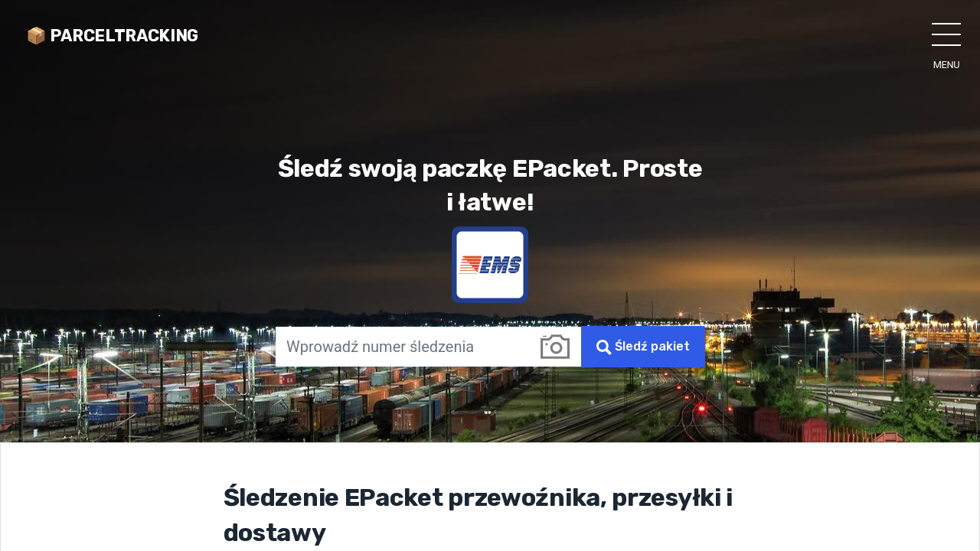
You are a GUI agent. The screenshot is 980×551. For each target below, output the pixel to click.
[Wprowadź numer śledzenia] (402, 347)
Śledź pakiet (643, 347)
